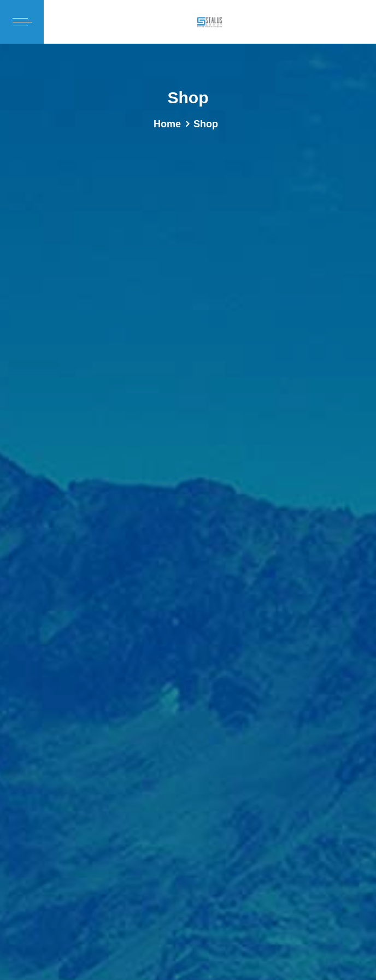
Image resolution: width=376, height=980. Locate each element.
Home (167, 124)
